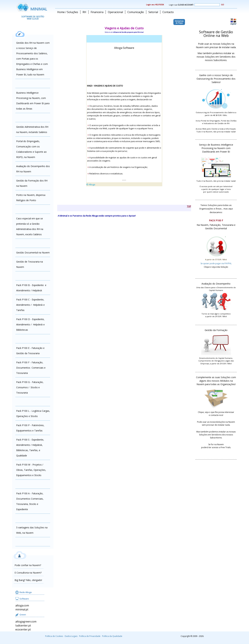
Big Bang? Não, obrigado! (28, 580)
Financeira (97, 12)
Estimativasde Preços (179, 22)
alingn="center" (124, 118)
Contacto (168, 12)
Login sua (194, 5)
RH (84, 12)
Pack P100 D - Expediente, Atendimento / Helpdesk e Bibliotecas (30, 324)
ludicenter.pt (23, 625)
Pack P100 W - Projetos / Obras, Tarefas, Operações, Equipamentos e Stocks (31, 470)
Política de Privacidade (90, 636)
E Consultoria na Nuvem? (28, 573)
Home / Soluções (68, 12)
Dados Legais (71, 636)
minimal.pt (22, 609)
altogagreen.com (26, 622)
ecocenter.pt (23, 629)
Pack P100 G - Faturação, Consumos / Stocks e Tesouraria (30, 387)
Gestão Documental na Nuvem (33, 253)
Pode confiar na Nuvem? (28, 565)
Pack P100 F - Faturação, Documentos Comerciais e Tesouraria (31, 368)
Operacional (115, 12)
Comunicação (136, 12)
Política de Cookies (54, 636)
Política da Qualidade (112, 636)
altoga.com (22, 605)
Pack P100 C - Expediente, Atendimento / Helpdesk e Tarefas (30, 305)
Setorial (153, 12)
